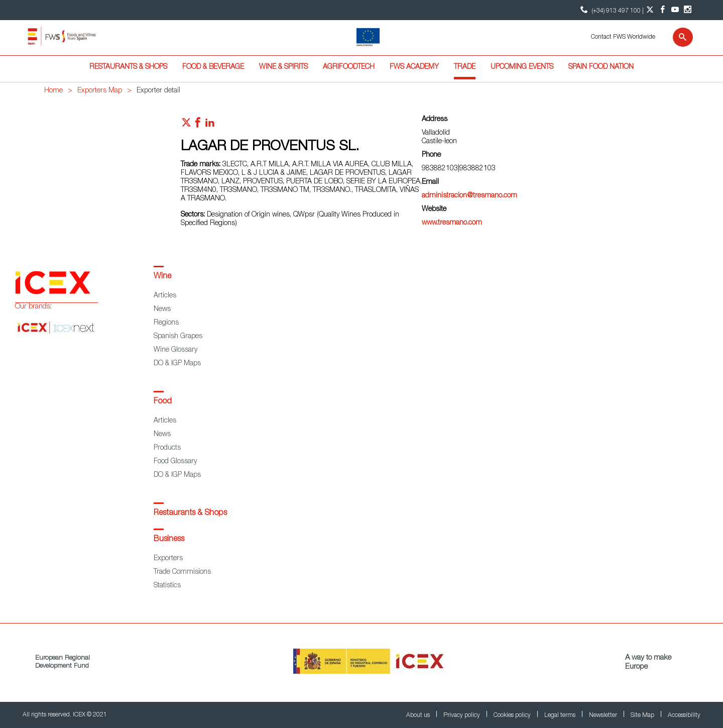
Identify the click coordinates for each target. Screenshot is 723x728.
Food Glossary (175, 462)
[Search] (677, 37)
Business (169, 540)
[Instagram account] (688, 10)
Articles (165, 296)
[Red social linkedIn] (210, 125)
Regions (166, 323)
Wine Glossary (175, 350)
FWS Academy (414, 67)
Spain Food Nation (601, 67)
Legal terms (561, 715)
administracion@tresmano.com (469, 196)
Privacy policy (462, 715)
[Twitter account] (650, 10)
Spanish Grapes (178, 337)
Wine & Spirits (283, 67)
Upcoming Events (522, 67)
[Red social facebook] (198, 125)
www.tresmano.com (452, 223)
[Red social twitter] (186, 125)
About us (419, 715)
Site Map (643, 715)
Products (167, 448)
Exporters (168, 559)
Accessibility (684, 715)
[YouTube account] (675, 10)
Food (163, 402)
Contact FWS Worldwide (623, 37)
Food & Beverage (213, 67)
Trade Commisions (182, 572)
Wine (162, 277)
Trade (465, 67)
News (162, 309)
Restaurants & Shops (128, 67)
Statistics (167, 586)
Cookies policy (513, 715)
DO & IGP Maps (177, 364)
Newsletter (604, 715)
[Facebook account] (662, 10)
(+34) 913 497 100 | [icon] (611, 10)
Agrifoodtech (349, 67)
